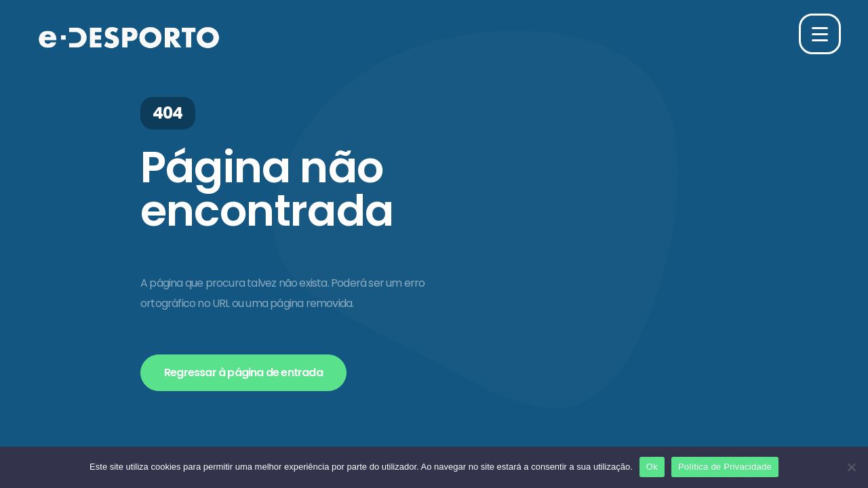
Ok (652, 467)
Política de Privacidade (725, 467)
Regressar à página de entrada (243, 372)
